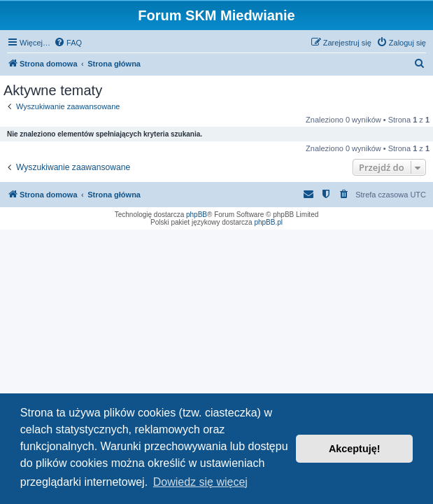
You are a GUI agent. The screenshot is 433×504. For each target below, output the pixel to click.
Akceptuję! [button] (355, 449)
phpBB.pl (268, 222)
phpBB (197, 215)
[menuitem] (68, 43)
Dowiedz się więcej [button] (200, 482)
